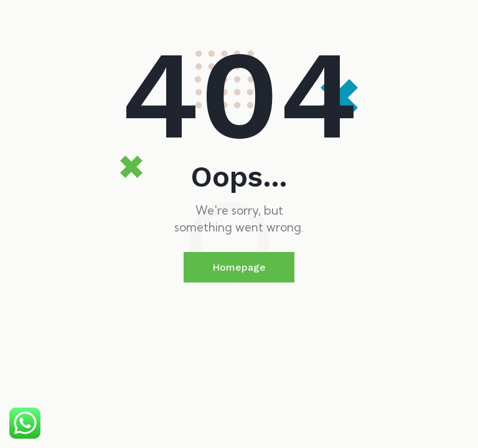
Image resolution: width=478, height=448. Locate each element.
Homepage (239, 267)
